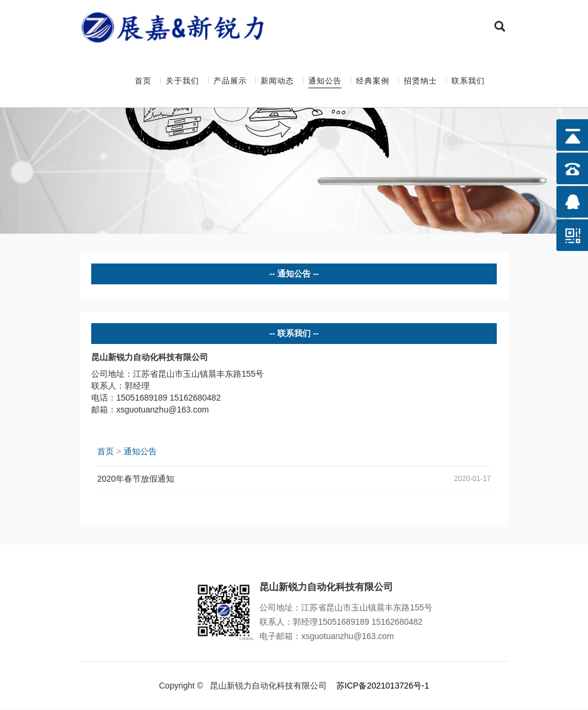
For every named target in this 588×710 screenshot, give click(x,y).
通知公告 (325, 81)
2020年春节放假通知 (136, 479)
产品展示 (230, 81)
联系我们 (468, 81)
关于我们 (182, 81)
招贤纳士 (420, 81)
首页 (143, 81)
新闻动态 (277, 81)
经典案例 (373, 81)
